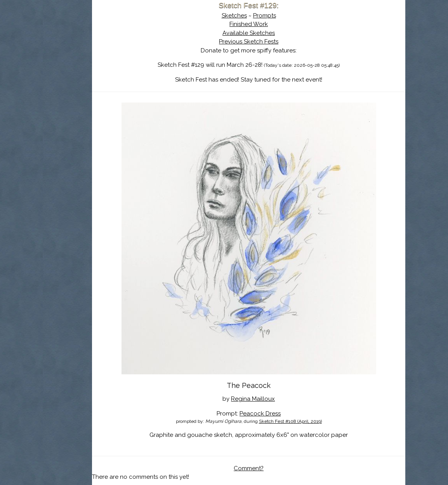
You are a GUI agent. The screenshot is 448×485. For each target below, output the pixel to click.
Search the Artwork (101, 79)
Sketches (268, 16)
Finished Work (282, 24)
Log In (82, 91)
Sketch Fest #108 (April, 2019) (324, 407)
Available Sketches (282, 33)
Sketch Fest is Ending (101, 44)
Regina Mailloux (286, 384)
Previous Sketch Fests (282, 42)
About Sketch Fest (101, 56)
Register (117, 91)
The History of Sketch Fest (101, 68)
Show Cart (89, 101)
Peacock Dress (293, 399)
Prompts (298, 16)
